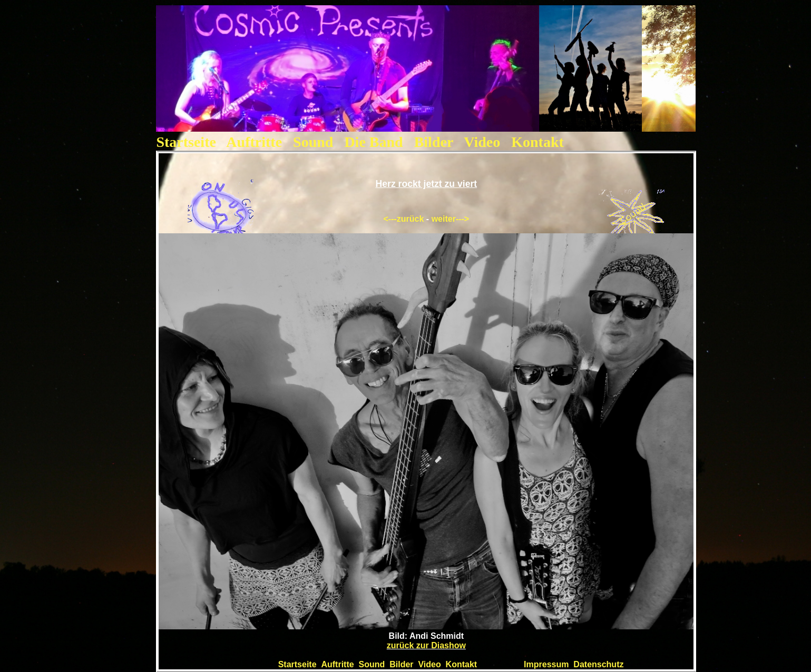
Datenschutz (598, 664)
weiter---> (451, 219)
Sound (315, 142)
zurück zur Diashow (426, 645)
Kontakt (538, 142)
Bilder (434, 142)
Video (482, 142)
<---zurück (404, 219)
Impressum (546, 664)
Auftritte (254, 142)
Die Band (375, 142)
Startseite (186, 142)
